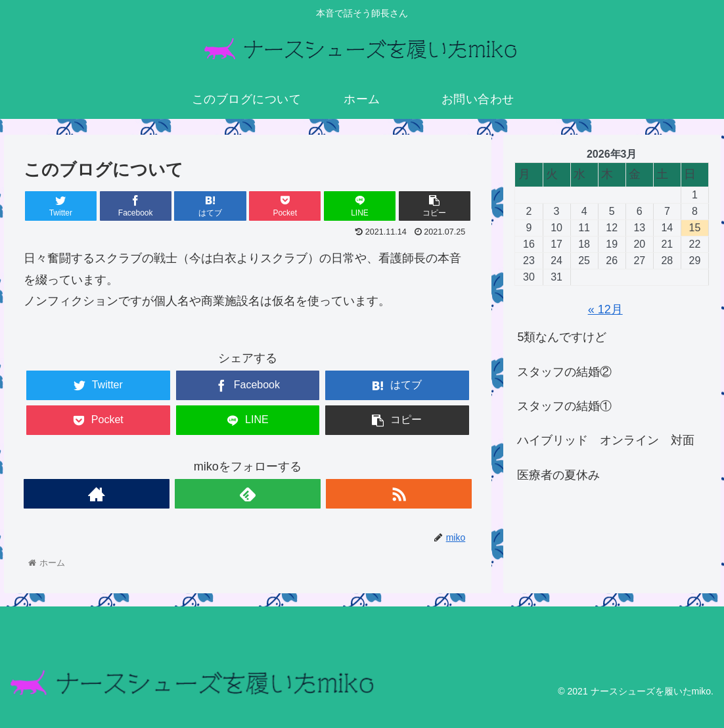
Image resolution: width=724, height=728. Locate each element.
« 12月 (605, 309)
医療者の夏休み (558, 475)
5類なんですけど (562, 337)
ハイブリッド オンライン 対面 (606, 440)
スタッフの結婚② (564, 372)
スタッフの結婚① (564, 406)
